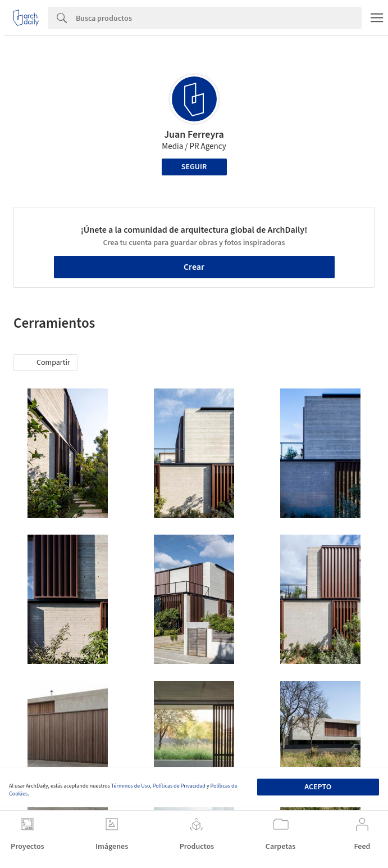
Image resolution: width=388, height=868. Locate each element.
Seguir (194, 167)
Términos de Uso (131, 786)
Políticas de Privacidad (179, 786)
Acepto (318, 787)
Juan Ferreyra (194, 135)
